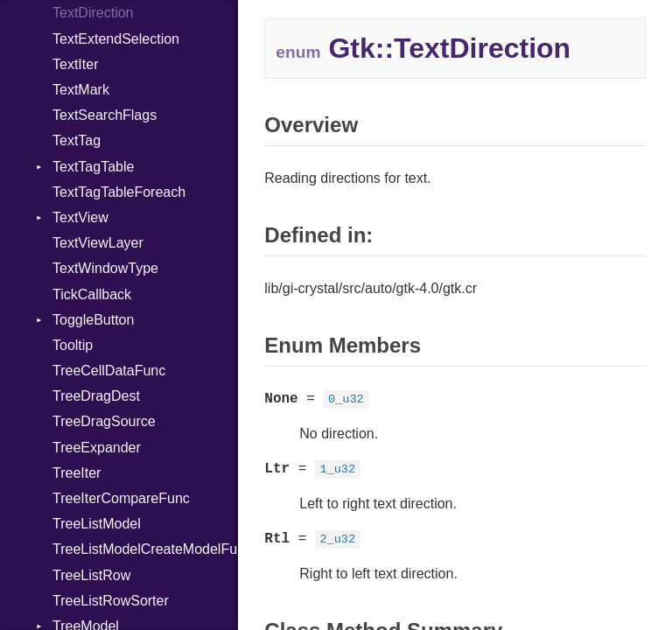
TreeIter (77, 473)
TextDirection (93, 13)
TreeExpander (97, 448)
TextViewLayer (98, 243)
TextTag (77, 140)
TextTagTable (93, 167)
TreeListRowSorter (111, 601)
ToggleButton (93, 320)
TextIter (75, 64)
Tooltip (73, 345)
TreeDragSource (104, 421)
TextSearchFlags (105, 115)
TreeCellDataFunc (109, 371)
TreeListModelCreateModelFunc (145, 549)
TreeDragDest (96, 396)
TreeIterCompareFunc (121, 498)
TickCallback (92, 294)
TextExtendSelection (116, 39)
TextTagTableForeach (119, 192)
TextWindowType (105, 268)
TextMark (81, 90)
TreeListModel (97, 524)
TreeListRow (91, 575)
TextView (80, 217)
